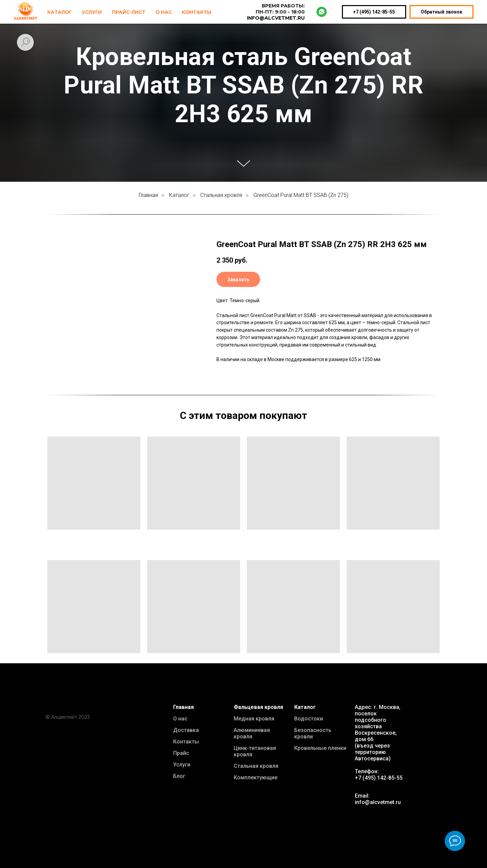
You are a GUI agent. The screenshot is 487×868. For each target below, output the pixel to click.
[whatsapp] (322, 12)
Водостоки (309, 719)
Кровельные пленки (320, 748)
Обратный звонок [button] (442, 12)
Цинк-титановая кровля (255, 751)
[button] (238, 279)
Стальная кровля (221, 195)
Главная (148, 195)
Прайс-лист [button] (129, 12)
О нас (180, 719)
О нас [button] (164, 12)
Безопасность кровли (313, 733)
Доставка (186, 730)
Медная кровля (254, 719)
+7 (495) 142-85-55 (374, 12)
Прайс (181, 753)
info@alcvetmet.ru (378, 802)
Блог (179, 776)
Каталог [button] (60, 12)
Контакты (197, 12)
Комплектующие (256, 777)
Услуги (92, 12)
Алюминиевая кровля (252, 733)
